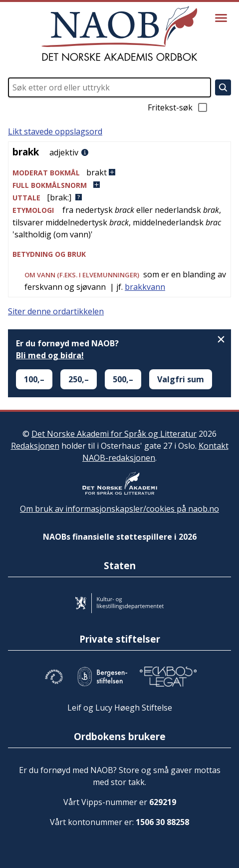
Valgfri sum (181, 379)
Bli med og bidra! (50, 355)
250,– (79, 379)
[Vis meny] (221, 18)
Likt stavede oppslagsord (55, 131)
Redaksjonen (35, 446)
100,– (34, 379)
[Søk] (223, 87)
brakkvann (145, 287)
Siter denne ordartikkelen (56, 311)
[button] (119, 173)
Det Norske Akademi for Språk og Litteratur (114, 434)
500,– (123, 379)
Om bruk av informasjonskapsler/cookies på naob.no (119, 509)
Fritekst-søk (178, 107)
